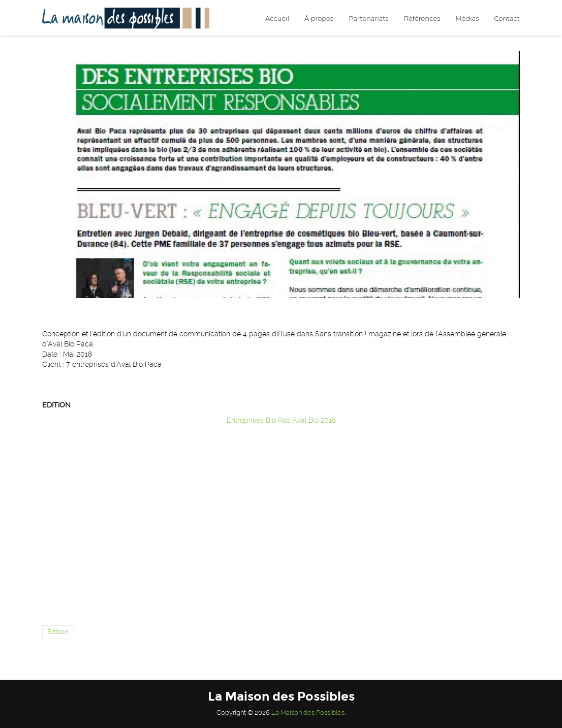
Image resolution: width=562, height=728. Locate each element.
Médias (467, 18)
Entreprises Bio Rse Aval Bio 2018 (281, 420)
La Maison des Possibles (308, 713)
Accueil (277, 18)
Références (422, 18)
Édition (58, 632)
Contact (507, 18)
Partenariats (368, 18)
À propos (319, 18)
